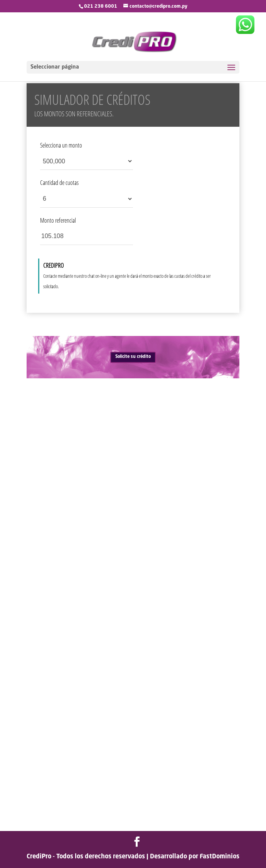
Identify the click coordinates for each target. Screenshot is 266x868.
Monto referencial (58, 220)
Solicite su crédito (133, 357)
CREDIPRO (53, 265)
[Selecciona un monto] (87, 161)
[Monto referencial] (87, 236)
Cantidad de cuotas (59, 183)
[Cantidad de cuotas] (87, 199)
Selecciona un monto (61, 145)
